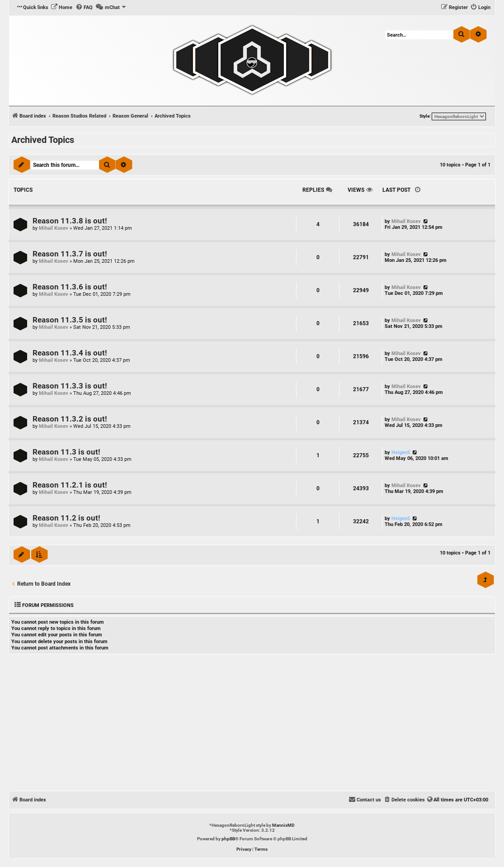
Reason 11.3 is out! (66, 452)
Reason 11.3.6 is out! (70, 287)
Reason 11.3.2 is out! (70, 419)
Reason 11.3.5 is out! (70, 320)
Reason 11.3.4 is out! (70, 353)
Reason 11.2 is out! (66, 518)
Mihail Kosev (54, 228)
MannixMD (283, 825)
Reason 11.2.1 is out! (70, 485)
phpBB (228, 839)
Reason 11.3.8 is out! (70, 221)
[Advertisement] (252, 724)
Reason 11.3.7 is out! (70, 254)
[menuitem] (61, 8)
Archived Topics (43, 140)
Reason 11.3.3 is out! (70, 386)
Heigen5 (401, 452)
